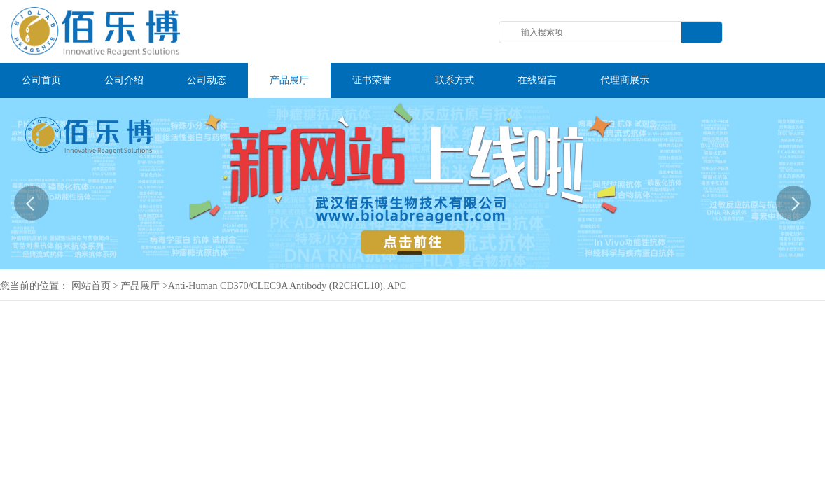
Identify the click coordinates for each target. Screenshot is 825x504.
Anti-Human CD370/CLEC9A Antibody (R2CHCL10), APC (287, 286)
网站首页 (91, 286)
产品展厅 (140, 286)
